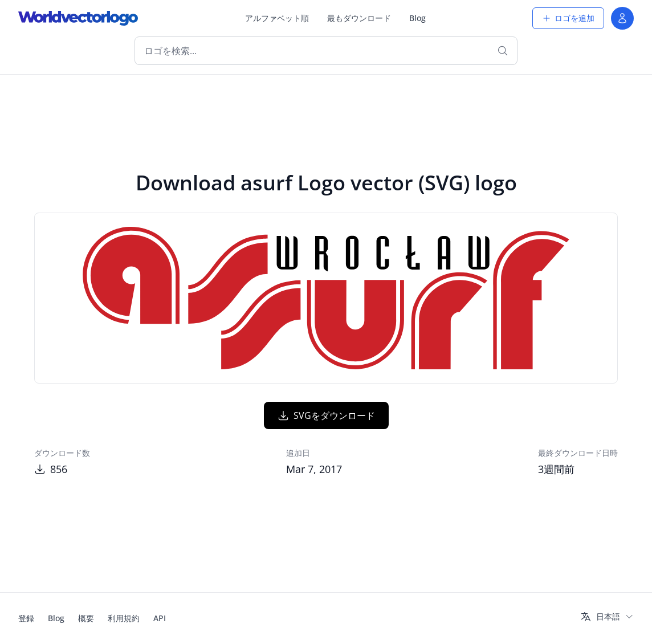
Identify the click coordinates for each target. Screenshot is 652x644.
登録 (26, 618)
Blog (417, 18)
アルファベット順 (277, 18)
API (160, 618)
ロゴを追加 (568, 18)
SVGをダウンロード (326, 415)
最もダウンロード (359, 18)
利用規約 (124, 618)
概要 (86, 618)
